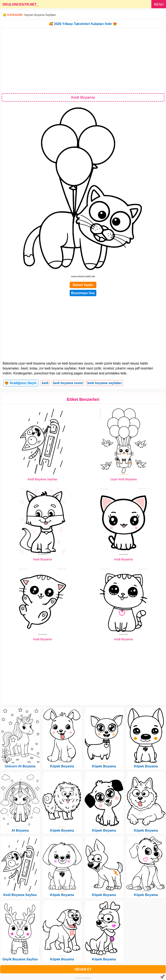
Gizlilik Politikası (83, 978)
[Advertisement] (83, 60)
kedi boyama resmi (68, 383)
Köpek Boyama (62, 766)
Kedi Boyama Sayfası (42, 479)
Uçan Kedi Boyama (123, 479)
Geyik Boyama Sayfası (20, 959)
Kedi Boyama (42, 559)
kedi (45, 383)
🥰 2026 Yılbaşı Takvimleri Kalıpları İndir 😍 (83, 24)
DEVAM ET (83, 969)
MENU (159, 4)
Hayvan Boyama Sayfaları (40, 15)
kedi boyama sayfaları (105, 383)
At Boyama (20, 830)
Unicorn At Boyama (20, 766)
